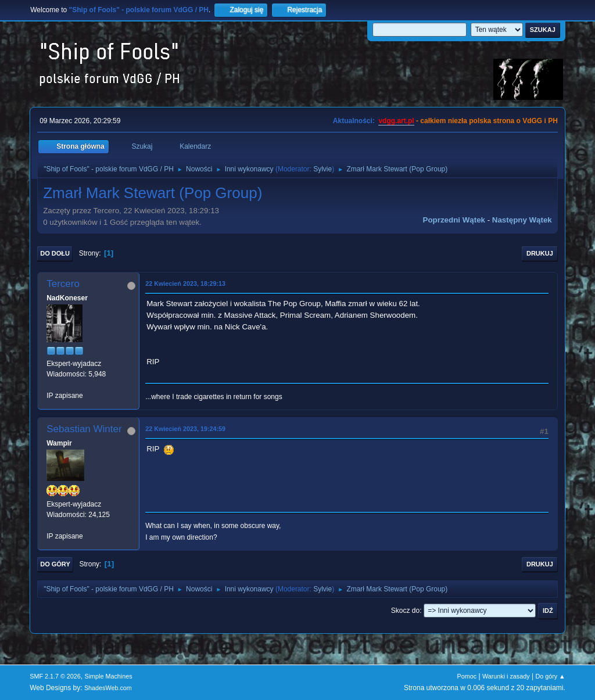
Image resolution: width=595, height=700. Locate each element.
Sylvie (322, 169)
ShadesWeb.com (108, 688)
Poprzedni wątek (454, 220)
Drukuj (540, 253)
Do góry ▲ (550, 676)
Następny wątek (522, 220)
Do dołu (55, 253)
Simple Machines (109, 676)
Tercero (63, 284)
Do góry (55, 564)
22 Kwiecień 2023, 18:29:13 (185, 283)
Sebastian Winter (84, 429)
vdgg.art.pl (396, 121)
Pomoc (467, 676)
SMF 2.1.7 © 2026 (55, 676)
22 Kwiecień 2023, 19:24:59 (185, 429)
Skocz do (405, 611)
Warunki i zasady (506, 676)
